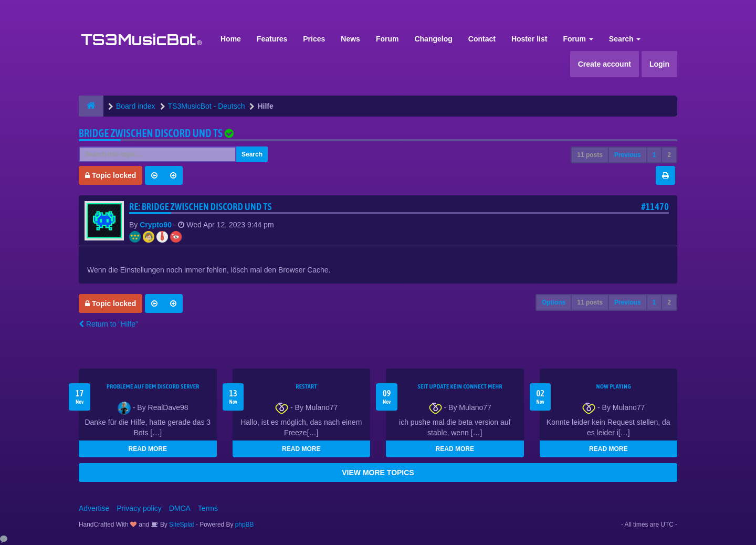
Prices (314, 39)
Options (554, 302)
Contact (482, 39)
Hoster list (529, 39)
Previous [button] (628, 155)
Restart (306, 386)
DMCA (180, 508)
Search (625, 39)
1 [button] (654, 155)
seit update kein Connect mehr (460, 386)
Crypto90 (156, 225)
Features (272, 39)
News (350, 39)
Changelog (433, 39)
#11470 (655, 207)
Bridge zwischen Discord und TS (151, 133)
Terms (208, 508)
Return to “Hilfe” (108, 324)
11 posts (590, 155)
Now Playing (614, 386)
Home (231, 39)
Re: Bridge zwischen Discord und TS (201, 207)
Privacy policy (139, 508)
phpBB (245, 525)
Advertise (94, 508)
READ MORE (148, 449)
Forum (387, 39)
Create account (605, 64)
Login (659, 64)
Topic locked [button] (111, 175)
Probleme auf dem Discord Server (153, 386)
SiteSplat (181, 525)
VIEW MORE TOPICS (378, 473)
